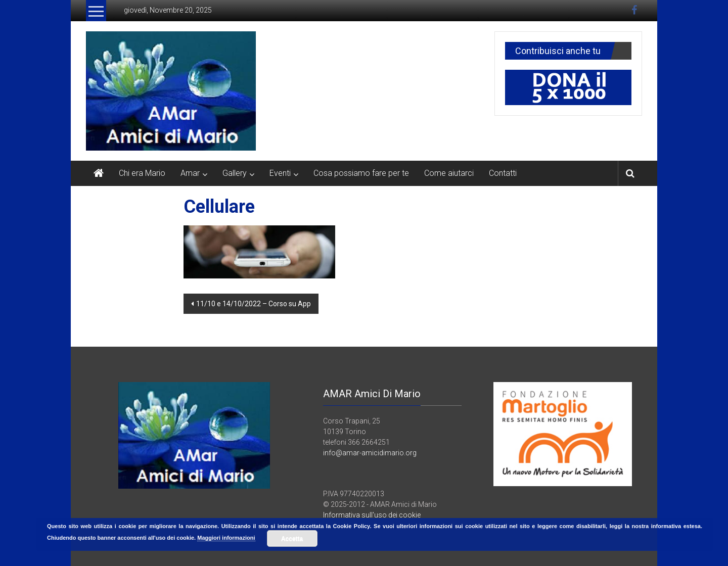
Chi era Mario (142, 173)
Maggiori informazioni (226, 538)
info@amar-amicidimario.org (370, 453)
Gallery (235, 173)
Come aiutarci (449, 173)
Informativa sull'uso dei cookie (372, 515)
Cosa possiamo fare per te (361, 173)
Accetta (292, 539)
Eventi (280, 173)
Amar (190, 173)
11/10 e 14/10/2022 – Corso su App (254, 304)
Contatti (503, 173)
